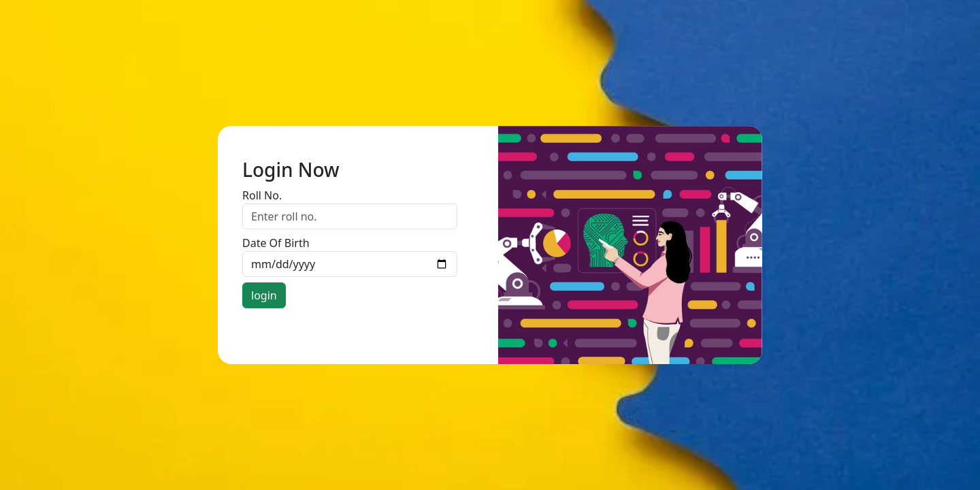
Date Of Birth (276, 243)
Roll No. (262, 195)
